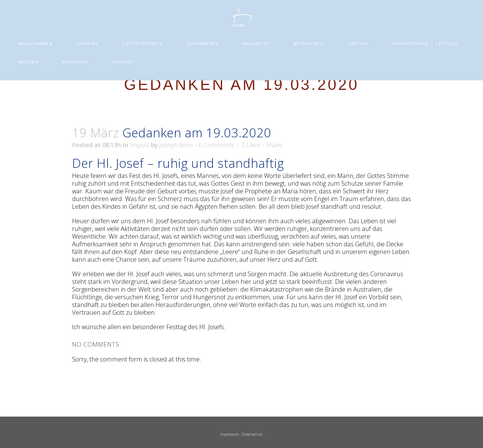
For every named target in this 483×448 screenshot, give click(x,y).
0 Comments (217, 171)
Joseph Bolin (176, 171)
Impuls (140, 171)
